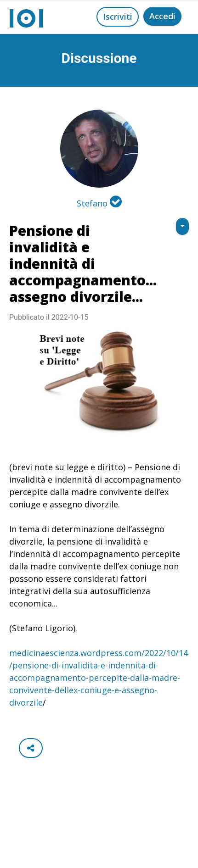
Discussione (99, 58)
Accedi (162, 16)
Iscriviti (118, 17)
